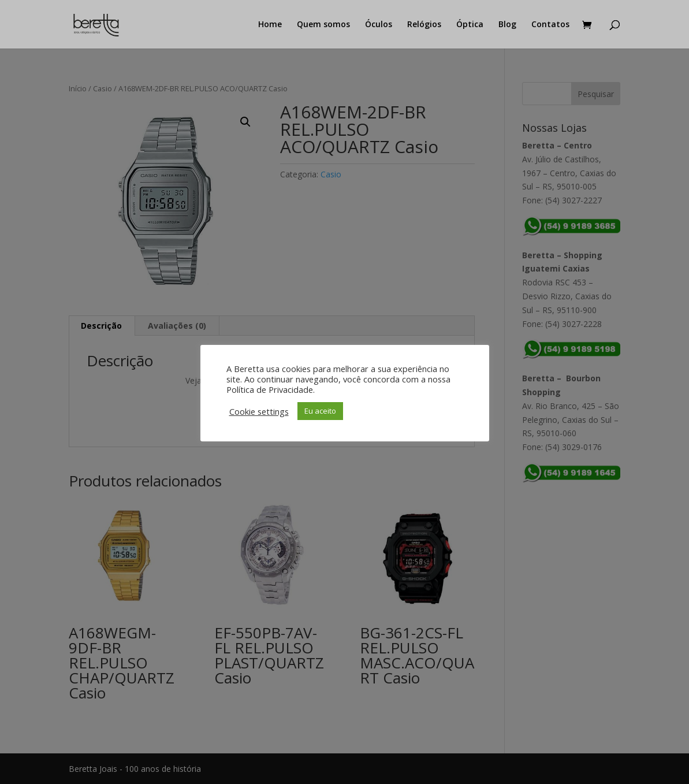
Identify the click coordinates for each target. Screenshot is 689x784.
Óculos (379, 25)
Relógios (424, 25)
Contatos (550, 25)
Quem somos (323, 25)
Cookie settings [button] (259, 411)
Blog (507, 25)
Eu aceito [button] (320, 411)
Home (270, 25)
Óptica (470, 25)
